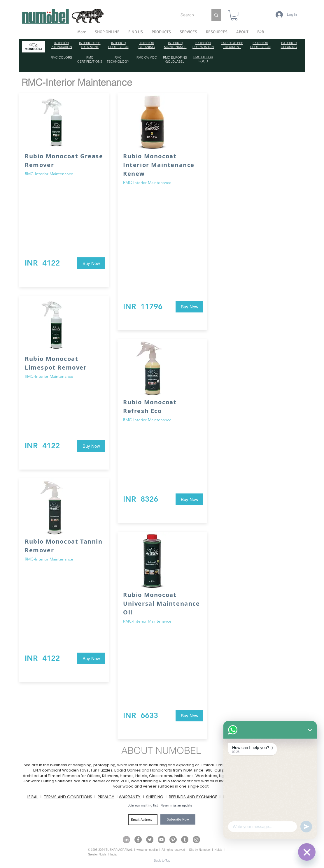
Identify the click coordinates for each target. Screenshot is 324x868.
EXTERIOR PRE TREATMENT (232, 45)
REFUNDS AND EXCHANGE (193, 797)
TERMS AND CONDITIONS (68, 797)
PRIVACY (106, 797)
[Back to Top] (162, 861)
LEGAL (33, 797)
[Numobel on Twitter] (150, 840)
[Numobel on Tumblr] (185, 840)
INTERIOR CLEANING (147, 45)
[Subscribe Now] (178, 819)
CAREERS (255, 797)
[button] (242, 32)
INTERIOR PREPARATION (61, 45)
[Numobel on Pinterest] (173, 840)
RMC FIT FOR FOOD (203, 59)
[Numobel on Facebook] (138, 840)
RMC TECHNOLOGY (118, 59)
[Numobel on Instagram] (196, 840)
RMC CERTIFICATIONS (90, 59)
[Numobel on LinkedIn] (126, 840)
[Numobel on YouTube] (161, 840)
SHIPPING (155, 797)
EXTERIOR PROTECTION (260, 45)
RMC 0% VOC (147, 57)
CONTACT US (282, 797)
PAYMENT (232, 797)
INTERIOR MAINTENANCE (175, 45)
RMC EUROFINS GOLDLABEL (175, 59)
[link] (234, 15)
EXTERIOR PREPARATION (203, 45)
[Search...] (190, 15)
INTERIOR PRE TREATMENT (90, 45)
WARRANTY (130, 797)
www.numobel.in (147, 850)
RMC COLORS (61, 57)
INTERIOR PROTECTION (118, 45)
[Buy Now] (91, 263)
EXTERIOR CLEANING (289, 45)
